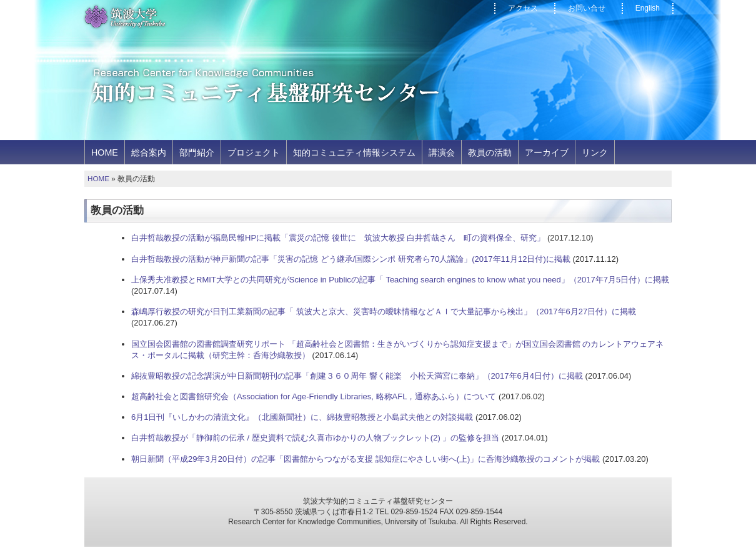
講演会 (442, 152)
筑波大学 (125, 17)
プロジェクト (254, 152)
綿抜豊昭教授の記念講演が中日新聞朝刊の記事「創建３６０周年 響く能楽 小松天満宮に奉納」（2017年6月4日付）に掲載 (357, 376)
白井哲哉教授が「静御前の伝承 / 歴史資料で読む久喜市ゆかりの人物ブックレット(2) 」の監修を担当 (315, 438)
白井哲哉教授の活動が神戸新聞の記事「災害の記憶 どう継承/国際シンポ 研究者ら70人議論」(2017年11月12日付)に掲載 (351, 259)
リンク (595, 152)
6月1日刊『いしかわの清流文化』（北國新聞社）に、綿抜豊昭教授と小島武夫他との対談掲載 (302, 417)
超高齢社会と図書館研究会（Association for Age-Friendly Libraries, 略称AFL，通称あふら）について (314, 396)
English (648, 8)
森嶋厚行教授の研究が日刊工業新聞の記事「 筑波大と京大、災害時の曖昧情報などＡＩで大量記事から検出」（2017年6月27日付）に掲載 (384, 311)
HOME (105, 152)
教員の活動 (490, 152)
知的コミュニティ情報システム (354, 152)
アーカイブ (547, 152)
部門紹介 (197, 152)
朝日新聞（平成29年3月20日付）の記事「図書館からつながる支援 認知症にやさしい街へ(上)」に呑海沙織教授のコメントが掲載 (366, 459)
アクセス (523, 8)
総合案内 (149, 152)
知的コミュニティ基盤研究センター (267, 87)
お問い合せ (587, 8)
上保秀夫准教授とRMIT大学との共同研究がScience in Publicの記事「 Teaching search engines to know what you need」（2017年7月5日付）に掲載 (400, 280)
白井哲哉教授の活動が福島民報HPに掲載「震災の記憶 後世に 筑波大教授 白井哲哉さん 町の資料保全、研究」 (338, 238)
